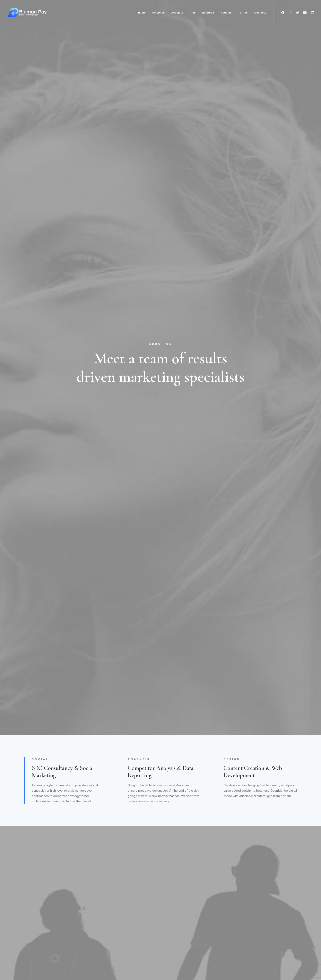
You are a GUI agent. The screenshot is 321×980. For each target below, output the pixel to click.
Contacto (260, 12)
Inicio (142, 12)
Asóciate (177, 12)
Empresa (208, 12)
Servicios (158, 12)
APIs (193, 12)
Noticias (226, 12)
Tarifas (243, 12)
